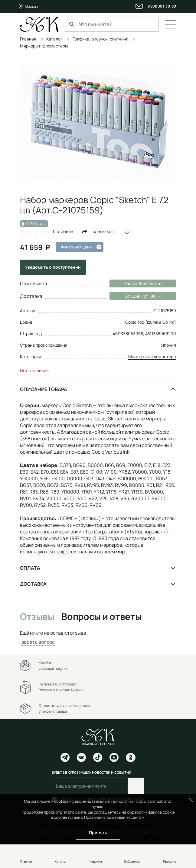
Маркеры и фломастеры (152, 356)
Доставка (33, 584)
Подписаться (136, 786)
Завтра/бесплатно (143, 283)
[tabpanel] (98, 638)
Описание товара (44, 389)
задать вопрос (38, 642)
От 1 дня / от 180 (135, 296)
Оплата (30, 568)
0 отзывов (63, 232)
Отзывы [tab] (37, 617)
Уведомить (53, 267)
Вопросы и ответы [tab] (101, 617)
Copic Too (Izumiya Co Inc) (151, 322)
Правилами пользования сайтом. (115, 817)
